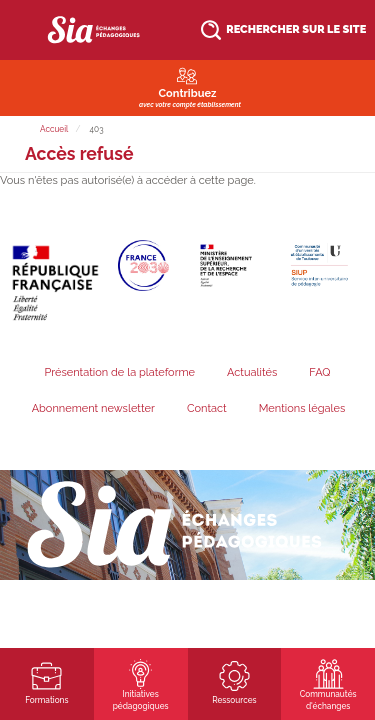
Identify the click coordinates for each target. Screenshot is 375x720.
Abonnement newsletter (93, 408)
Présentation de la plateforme (119, 372)
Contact (207, 408)
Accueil (54, 129)
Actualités (252, 372)
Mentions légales (302, 408)
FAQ (319, 372)
